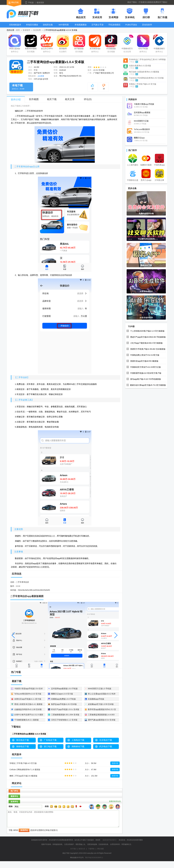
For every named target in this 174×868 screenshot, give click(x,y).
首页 (18, 30)
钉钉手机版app (143, 43)
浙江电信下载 (50, 746)
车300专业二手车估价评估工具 (147, 59)
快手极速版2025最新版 (79, 43)
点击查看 (41, 76)
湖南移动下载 (78, 746)
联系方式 (82, 849)
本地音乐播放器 (32, 27)
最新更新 (40, 3)
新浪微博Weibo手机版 (63, 43)
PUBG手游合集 (131, 27)
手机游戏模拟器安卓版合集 (114, 27)
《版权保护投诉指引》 (109, 840)
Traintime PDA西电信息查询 (146, 78)
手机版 (31, 3)
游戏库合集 (48, 25)
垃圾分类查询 (140, 66)
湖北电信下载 (22, 740)
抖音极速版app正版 (111, 43)
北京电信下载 (106, 740)
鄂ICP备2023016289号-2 (94, 858)
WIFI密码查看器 (64, 27)
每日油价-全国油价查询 (144, 72)
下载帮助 (91, 849)
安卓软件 (27, 30)
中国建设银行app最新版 (159, 43)
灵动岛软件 (147, 25)
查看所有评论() (115, 801)
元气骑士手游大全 (97, 27)
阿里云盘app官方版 (15, 43)
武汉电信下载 (106, 746)
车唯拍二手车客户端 (143, 84)
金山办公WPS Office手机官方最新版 (47, 43)
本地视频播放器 (81, 27)
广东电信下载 (50, 740)
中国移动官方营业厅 (127, 43)
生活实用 (37, 30)
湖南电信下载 (22, 746)
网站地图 (101, 849)
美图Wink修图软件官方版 (31, 43)
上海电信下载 (78, 740)
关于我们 (73, 849)
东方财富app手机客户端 (95, 43)
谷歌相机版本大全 (15, 27)
